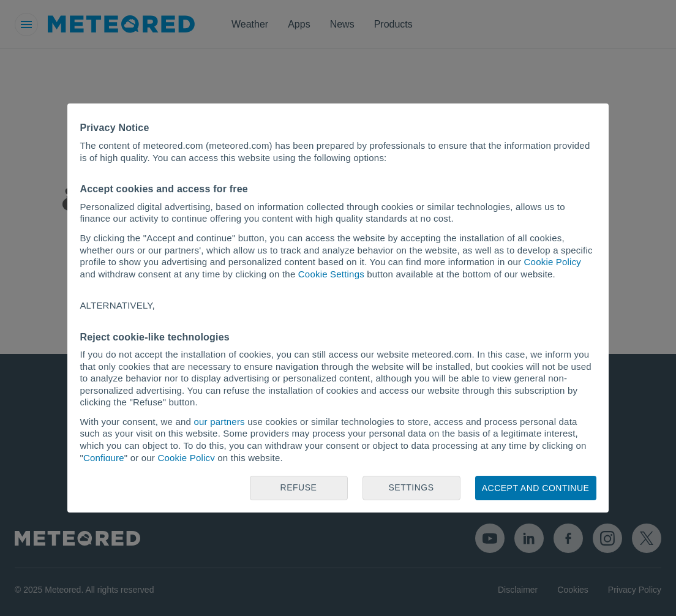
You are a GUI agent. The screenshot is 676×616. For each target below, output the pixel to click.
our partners (220, 422)
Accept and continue (536, 488)
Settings (411, 487)
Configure (104, 458)
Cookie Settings (331, 274)
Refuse (299, 487)
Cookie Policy (553, 262)
